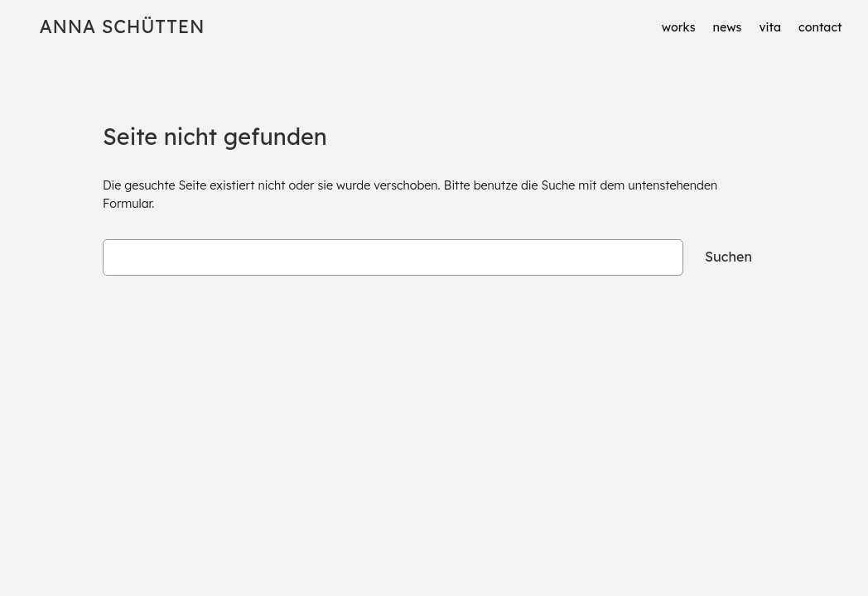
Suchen (728, 257)
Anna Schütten (122, 26)
